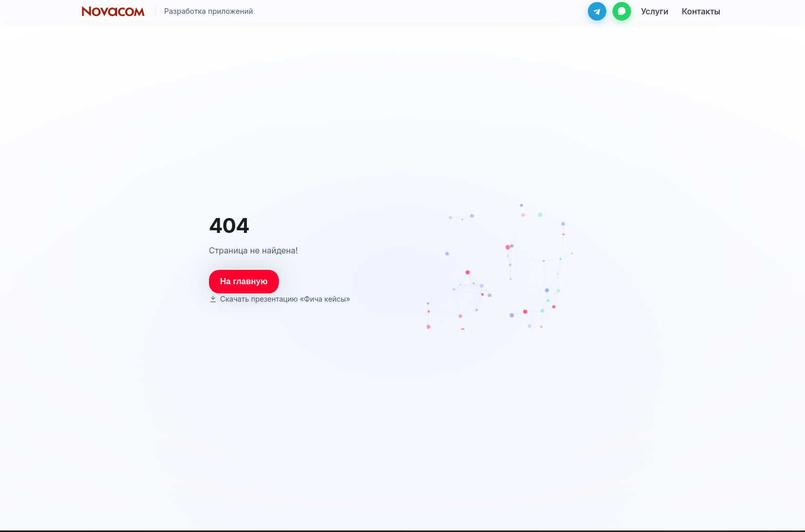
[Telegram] (597, 11)
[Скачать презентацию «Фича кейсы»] (281, 267)
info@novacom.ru (563, 511)
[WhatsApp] (622, 11)
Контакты (458, 511)
